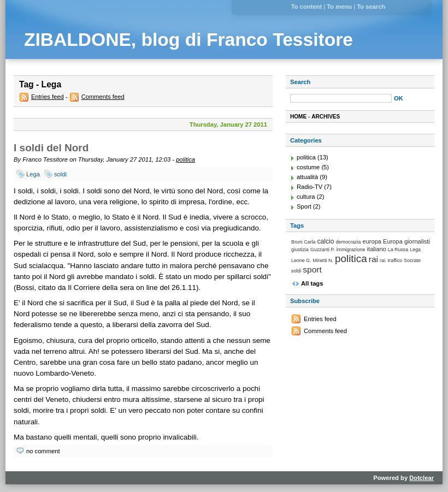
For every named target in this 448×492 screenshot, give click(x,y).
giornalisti (417, 241)
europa (372, 241)
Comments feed (103, 97)
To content (306, 7)
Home (298, 117)
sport (312, 269)
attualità (307, 177)
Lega (33, 174)
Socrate (412, 260)
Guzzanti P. (323, 250)
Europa (393, 241)
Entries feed (48, 97)
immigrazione (351, 250)
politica (185, 159)
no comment (43, 451)
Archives (326, 117)
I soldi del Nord (51, 148)
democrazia (349, 242)
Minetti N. (323, 260)
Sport (304, 206)
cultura (306, 197)
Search (300, 82)
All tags (312, 283)
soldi (60, 174)
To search (371, 7)
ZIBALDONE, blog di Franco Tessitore (188, 40)
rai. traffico (391, 260)
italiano (377, 249)
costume (308, 167)
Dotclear (422, 478)
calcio (325, 241)
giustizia (300, 250)
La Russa (398, 250)
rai (373, 259)
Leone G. (301, 260)
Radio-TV (310, 187)
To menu (339, 7)
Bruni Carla (303, 242)
